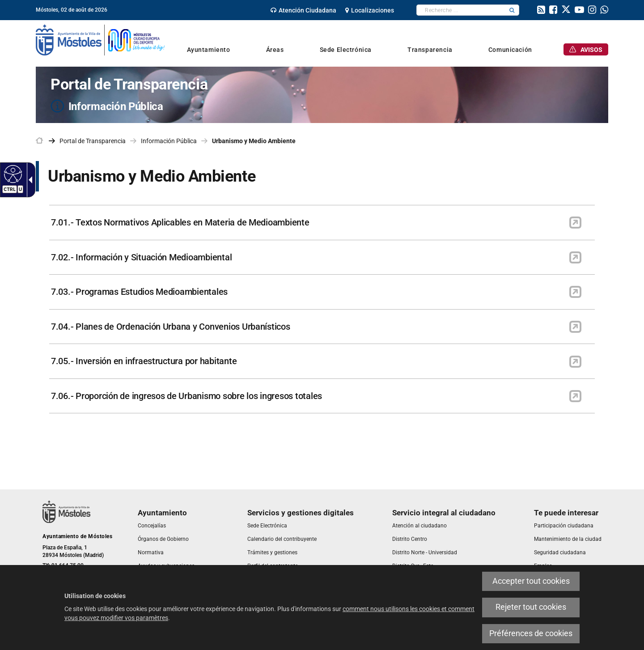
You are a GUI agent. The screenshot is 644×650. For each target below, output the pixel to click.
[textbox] (461, 10)
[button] (512, 10)
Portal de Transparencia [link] (93, 141)
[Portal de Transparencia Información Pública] (322, 95)
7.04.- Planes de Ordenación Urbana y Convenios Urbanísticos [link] (171, 327)
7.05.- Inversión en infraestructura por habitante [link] (144, 361)
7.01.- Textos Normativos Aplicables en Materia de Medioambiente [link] (180, 222)
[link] (303, 10)
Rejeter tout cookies (531, 607)
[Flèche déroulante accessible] (29, 180)
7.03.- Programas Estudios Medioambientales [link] (139, 292)
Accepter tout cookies (531, 581)
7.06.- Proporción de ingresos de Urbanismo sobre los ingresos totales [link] (186, 396)
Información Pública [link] (169, 141)
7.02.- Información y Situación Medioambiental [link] (141, 257)
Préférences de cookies (531, 633)
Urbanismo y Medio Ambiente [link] (254, 141)
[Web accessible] (12, 174)
